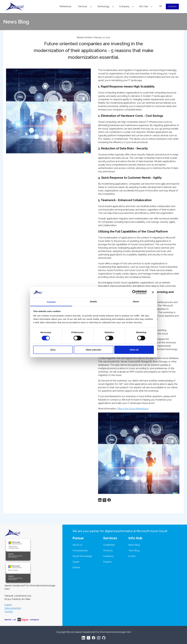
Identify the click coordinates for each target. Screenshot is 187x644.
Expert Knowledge (82, 556)
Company (127, 6)
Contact (172, 6)
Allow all (134, 350)
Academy (108, 556)
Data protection (13, 608)
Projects (107, 562)
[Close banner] (153, 292)
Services (85, 6)
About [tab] (136, 302)
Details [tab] (94, 302)
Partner (76, 567)
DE (161, 6)
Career (76, 562)
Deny (53, 350)
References (65, 6)
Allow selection (93, 350)
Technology (106, 6)
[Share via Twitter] (104, 500)
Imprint (8, 605)
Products (108, 551)
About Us (77, 545)
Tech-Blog (134, 551)
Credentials (109, 545)
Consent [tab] (51, 302)
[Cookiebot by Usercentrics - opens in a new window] (134, 292)
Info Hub (146, 6)
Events (132, 556)
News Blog (134, 545)
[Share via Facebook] (109, 500)
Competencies (80, 551)
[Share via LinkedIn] (100, 500)
